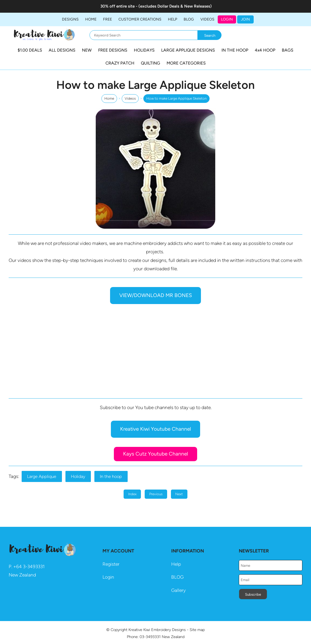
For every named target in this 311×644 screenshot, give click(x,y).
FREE (107, 19)
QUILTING (150, 63)
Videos (207, 19)
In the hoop (111, 476)
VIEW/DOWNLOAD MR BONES (156, 295)
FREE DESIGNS (113, 50)
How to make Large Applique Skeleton (176, 98)
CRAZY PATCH (120, 63)
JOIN (245, 19)
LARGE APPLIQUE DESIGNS (188, 50)
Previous (156, 494)
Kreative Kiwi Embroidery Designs (157, 630)
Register (111, 564)
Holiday (78, 476)
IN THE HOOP (235, 50)
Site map (197, 630)
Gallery (178, 590)
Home (91, 19)
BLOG (189, 19)
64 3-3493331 (30, 567)
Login (227, 19)
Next (179, 494)
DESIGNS (70, 19)
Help (176, 564)
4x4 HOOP (265, 50)
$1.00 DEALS (30, 50)
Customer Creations (140, 19)
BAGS (288, 50)
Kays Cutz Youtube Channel (155, 454)
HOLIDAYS (144, 50)
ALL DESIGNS (62, 50)
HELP (173, 19)
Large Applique (42, 476)
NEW (87, 50)
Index (132, 494)
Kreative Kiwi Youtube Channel (155, 429)
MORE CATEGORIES (186, 63)
